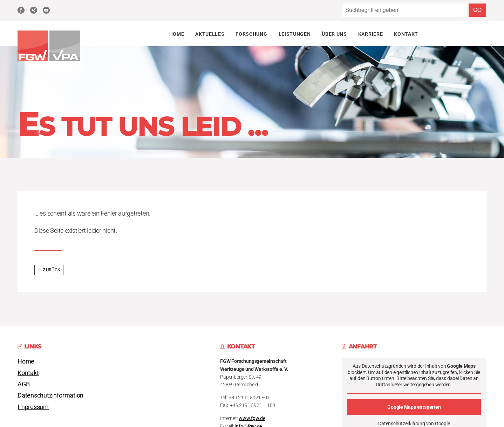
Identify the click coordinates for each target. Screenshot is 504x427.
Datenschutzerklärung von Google (414, 423)
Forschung (251, 34)
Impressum (33, 407)
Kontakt (406, 34)
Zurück (49, 270)
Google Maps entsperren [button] (414, 407)
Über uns (334, 34)
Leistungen (295, 34)
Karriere (370, 34)
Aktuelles (210, 34)
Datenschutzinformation (50, 395)
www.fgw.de (252, 418)
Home (177, 34)
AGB (23, 384)
